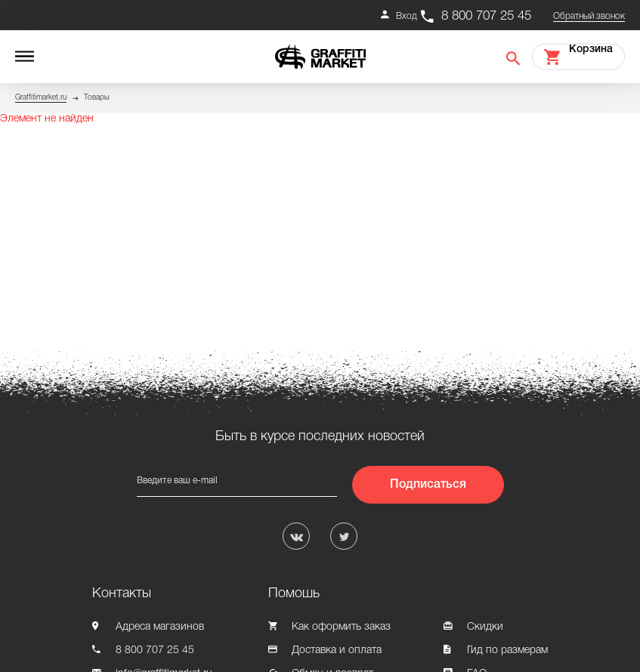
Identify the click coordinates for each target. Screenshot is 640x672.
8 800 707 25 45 (486, 16)
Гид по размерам (507, 650)
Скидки (485, 627)
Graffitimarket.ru (41, 98)
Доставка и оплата (337, 650)
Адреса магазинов (160, 627)
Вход (407, 16)
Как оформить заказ (341, 627)
